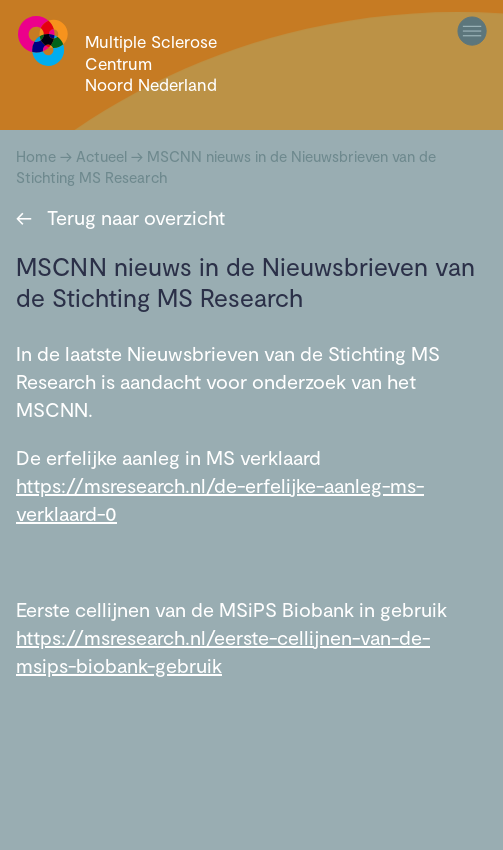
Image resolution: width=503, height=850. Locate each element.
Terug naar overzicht (120, 217)
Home (36, 156)
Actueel (101, 156)
